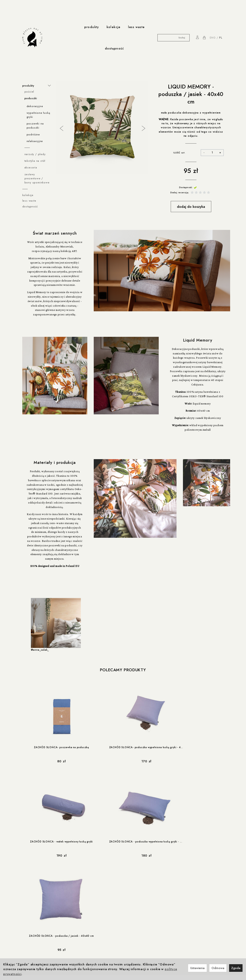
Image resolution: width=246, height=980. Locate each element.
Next (143, 128)
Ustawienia (197, 968)
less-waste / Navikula (37, 950)
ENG (213, 38)
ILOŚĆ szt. (179, 153)
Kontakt (79, 950)
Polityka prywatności (36, 896)
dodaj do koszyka (191, 207)
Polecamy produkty (123, 670)
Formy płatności (33, 905)
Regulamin (29, 892)
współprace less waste (41, 945)
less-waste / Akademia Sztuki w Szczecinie (44, 955)
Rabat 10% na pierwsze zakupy (43, 932)
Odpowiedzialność (84, 932)
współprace (96, 888)
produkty (92, 27)
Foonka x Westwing (100, 896)
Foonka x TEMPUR (99, 905)
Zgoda (236, 968)
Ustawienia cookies (35, 918)
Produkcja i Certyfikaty (86, 936)
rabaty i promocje (36, 928)
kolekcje (114, 27)
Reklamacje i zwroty (35, 914)
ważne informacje (36, 888)
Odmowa (218, 968)
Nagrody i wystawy (87, 954)
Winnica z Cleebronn (101, 901)
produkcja (79, 928)
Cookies (28, 901)
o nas (79, 945)
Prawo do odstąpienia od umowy (45, 910)
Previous (61, 128)
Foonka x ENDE (97, 892)
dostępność (114, 48)
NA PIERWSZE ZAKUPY (200, 889)
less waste (136, 27)
